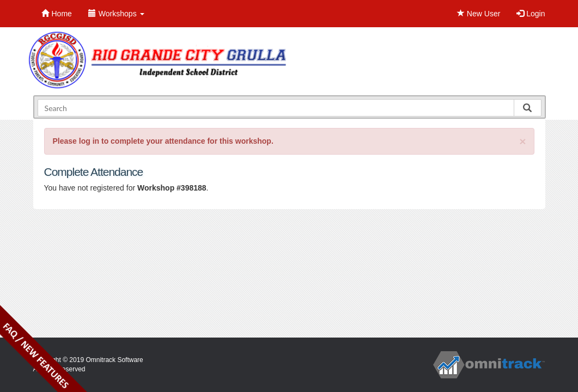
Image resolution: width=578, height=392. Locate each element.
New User (479, 14)
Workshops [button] (116, 14)
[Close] (522, 141)
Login (531, 14)
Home (57, 14)
